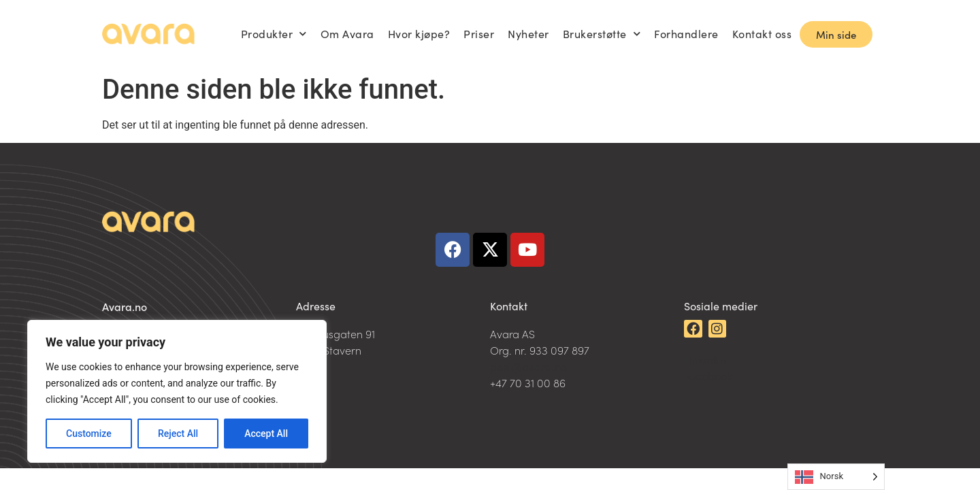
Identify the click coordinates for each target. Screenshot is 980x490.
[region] (177, 391)
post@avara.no (528, 366)
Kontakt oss (762, 34)
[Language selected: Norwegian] (836, 477)
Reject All (178, 434)
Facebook (708, 376)
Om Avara (347, 34)
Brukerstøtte (602, 34)
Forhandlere (686, 34)
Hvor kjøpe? (419, 34)
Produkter (274, 34)
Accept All (266, 434)
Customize (89, 434)
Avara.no (125, 306)
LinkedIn (705, 359)
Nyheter (528, 34)
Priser (479, 34)
